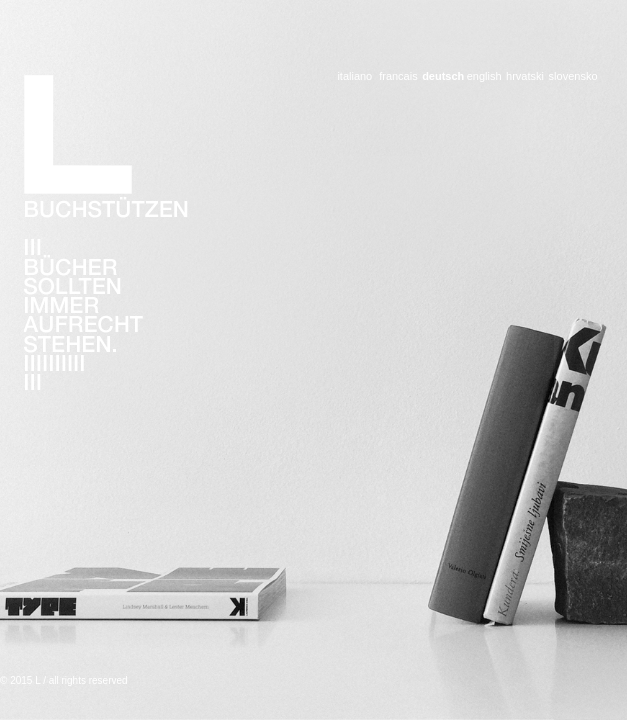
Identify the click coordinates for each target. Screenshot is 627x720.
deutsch (440, 76)
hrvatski (524, 76)
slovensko (573, 76)
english (484, 76)
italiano (354, 76)
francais (398, 76)
